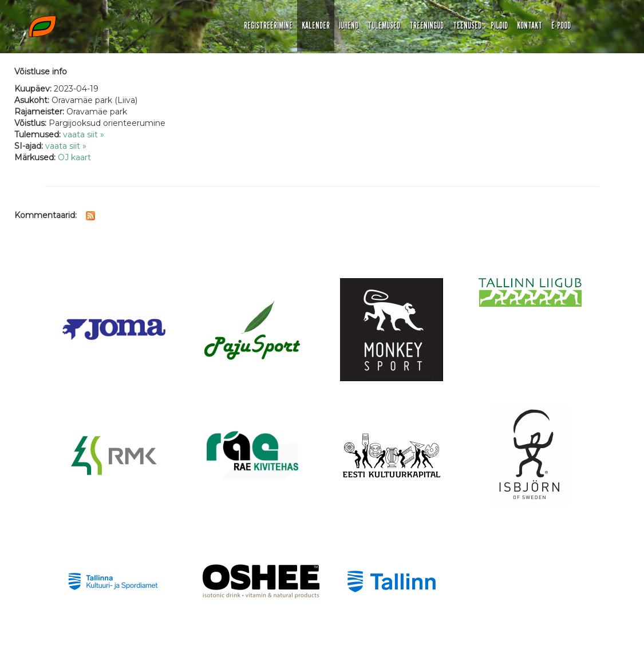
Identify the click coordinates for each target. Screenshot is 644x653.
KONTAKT (530, 25)
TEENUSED (467, 25)
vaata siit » (84, 134)
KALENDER (316, 25)
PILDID (499, 25)
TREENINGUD (426, 25)
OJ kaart (74, 157)
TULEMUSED (384, 25)
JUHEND (349, 25)
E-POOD (561, 25)
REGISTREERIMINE (268, 25)
